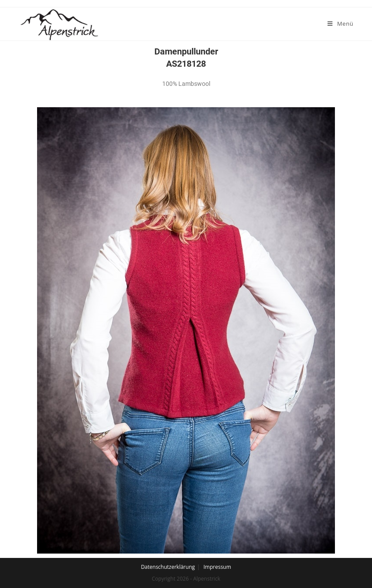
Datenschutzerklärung (168, 567)
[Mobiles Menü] (340, 24)
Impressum (217, 567)
